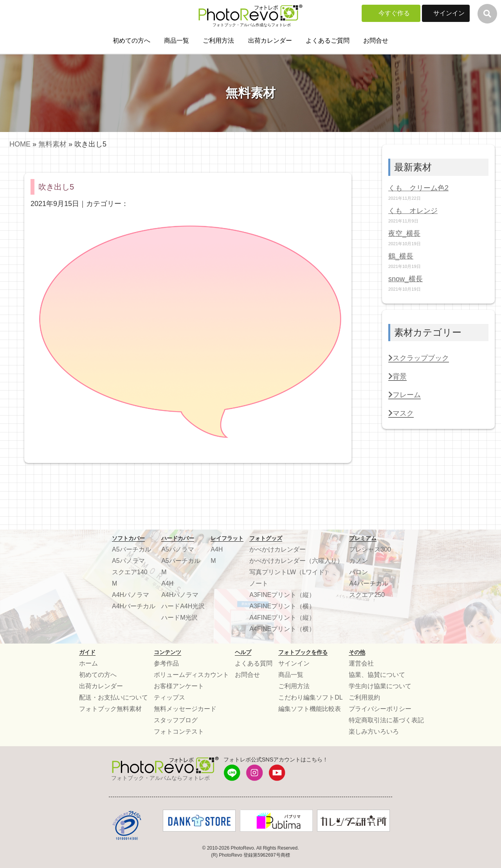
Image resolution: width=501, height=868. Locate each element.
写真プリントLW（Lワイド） (290, 572)
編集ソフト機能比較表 (310, 709)
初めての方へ (132, 41)
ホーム (88, 663)
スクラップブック (419, 358)
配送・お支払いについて (114, 697)
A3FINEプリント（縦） (282, 595)
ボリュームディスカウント (191, 675)
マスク (401, 413)
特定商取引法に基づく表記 (386, 720)
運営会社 (361, 663)
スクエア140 (130, 572)
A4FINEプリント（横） (282, 629)
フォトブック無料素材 (110, 709)
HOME (20, 144)
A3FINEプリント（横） (282, 606)
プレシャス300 (370, 549)
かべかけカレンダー (278, 549)
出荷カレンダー (270, 41)
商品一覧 (177, 41)
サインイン (449, 13)
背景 (397, 376)
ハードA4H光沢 (183, 606)
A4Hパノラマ (131, 595)
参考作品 (166, 663)
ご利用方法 (218, 41)
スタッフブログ (176, 720)
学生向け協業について (380, 686)
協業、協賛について (377, 675)
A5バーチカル (132, 549)
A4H (167, 583)
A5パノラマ (128, 561)
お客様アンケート (179, 686)
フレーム (405, 395)
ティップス (169, 697)
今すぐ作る (394, 13)
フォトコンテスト (179, 731)
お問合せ (376, 41)
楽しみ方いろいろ (374, 731)
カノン (359, 561)
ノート (259, 583)
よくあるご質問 (328, 41)
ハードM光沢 (179, 618)
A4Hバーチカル (134, 606)
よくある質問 (254, 663)
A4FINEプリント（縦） (282, 618)
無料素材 (52, 144)
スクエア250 (367, 595)
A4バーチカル (369, 583)
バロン (359, 572)
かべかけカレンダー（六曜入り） (296, 561)
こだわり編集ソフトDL (310, 697)
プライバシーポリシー (380, 709)
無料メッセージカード (185, 709)
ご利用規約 (364, 697)
